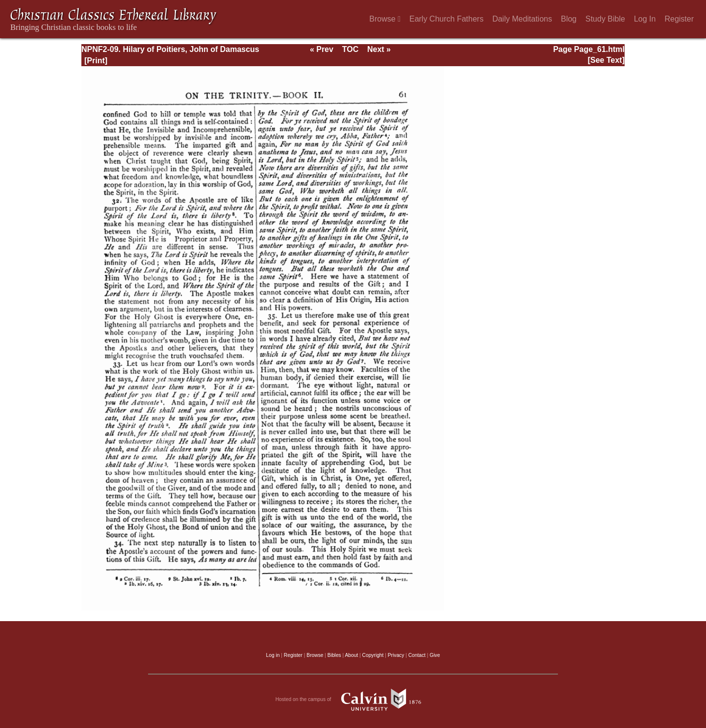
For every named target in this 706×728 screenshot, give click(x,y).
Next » (379, 49)
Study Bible (605, 19)
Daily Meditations (522, 19)
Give (435, 655)
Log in (273, 655)
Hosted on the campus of (353, 700)
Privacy (396, 655)
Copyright (373, 655)
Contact (417, 655)
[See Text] (606, 60)
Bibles (334, 655)
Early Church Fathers (446, 19)
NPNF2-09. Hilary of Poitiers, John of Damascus (170, 49)
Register (679, 19)
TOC (350, 49)
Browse (385, 19)
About (351, 655)
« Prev (322, 49)
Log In (645, 19)
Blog (569, 19)
